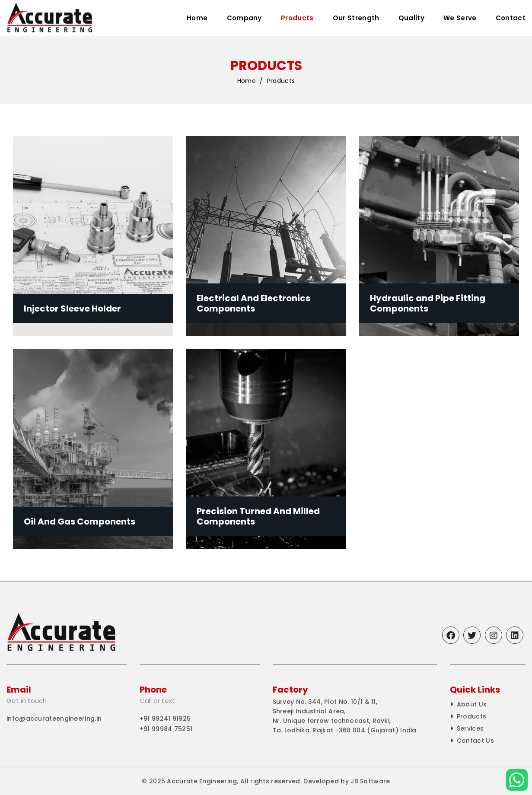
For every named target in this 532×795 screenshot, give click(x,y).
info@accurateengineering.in (54, 719)
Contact (511, 18)
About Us (472, 704)
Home (197, 18)
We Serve (460, 18)
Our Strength (356, 18)
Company (244, 18)
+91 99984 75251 (166, 729)
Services (470, 728)
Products (297, 18)
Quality (411, 18)
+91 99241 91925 (165, 719)
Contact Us (475, 741)
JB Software (370, 781)
